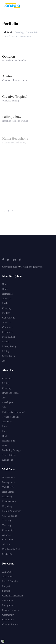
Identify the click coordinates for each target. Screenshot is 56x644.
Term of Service (10, 455)
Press (5, 426)
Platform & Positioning (13, 412)
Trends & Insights (11, 417)
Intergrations (8, 600)
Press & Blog (9, 337)
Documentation (10, 501)
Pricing (6, 342)
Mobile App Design (12, 511)
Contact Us (8, 554)
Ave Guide (7, 572)
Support (6, 586)
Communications (10, 624)
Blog (5, 436)
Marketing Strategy (11, 450)
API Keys (7, 422)
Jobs (4, 361)
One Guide (7, 540)
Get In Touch (9, 356)
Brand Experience (11, 393)
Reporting (7, 497)
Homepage (7, 294)
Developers (8, 402)
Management (9, 477)
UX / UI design (10, 516)
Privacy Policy (9, 346)
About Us (7, 299)
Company (7, 308)
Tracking (6, 520)
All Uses (6, 535)
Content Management (13, 596)
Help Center (8, 492)
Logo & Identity (10, 581)
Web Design (8, 487)
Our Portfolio (9, 318)
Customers (7, 327)
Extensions (7, 460)
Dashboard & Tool (11, 549)
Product (6, 303)
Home (5, 284)
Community (8, 530)
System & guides (10, 610)
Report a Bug (9, 441)
